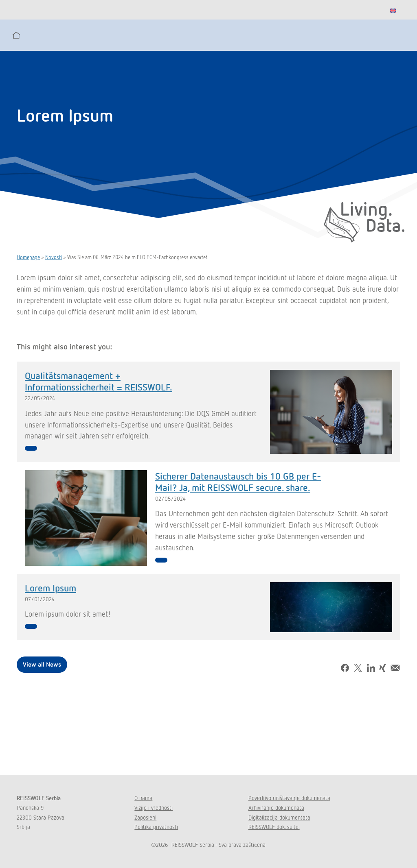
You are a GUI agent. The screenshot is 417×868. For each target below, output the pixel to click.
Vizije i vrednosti (154, 808)
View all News (42, 664)
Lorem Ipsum (50, 588)
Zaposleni (145, 817)
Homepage (28, 257)
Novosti (54, 257)
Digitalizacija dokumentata (279, 817)
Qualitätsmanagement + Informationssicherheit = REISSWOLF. (99, 381)
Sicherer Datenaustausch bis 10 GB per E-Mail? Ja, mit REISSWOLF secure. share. (238, 481)
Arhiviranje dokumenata (276, 808)
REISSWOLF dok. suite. (274, 827)
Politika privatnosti (156, 827)
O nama (143, 798)
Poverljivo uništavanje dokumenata (289, 798)
